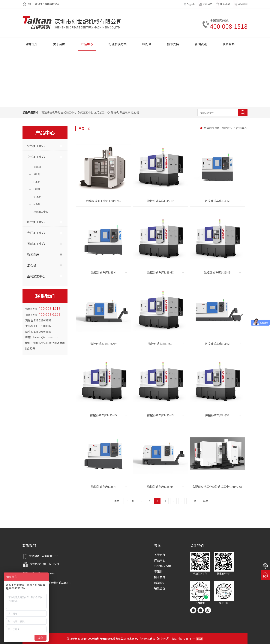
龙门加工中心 (102, 112)
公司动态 (207, 4)
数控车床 (125, 112)
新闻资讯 (160, 583)
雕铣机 (115, 112)
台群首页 (227, 128)
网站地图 (243, 4)
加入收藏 (225, 4)
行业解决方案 (163, 566)
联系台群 (160, 588)
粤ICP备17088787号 (184, 639)
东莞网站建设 (147, 639)
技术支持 (160, 577)
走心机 (135, 112)
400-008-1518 (229, 26)
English (191, 4)
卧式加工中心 (85, 112)
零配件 (158, 571)
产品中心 (241, 128)
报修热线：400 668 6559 (41, 564)
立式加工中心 (69, 112)
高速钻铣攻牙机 (51, 112)
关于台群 (160, 555)
